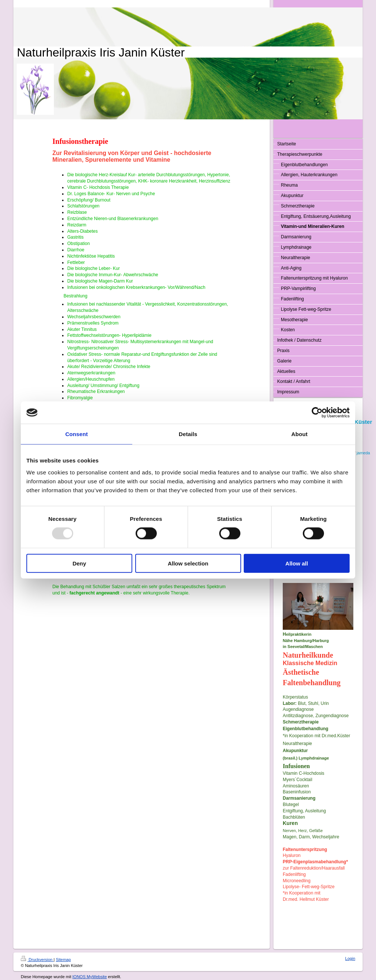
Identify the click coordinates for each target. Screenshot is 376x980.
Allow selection (188, 563)
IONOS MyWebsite (90, 977)
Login (350, 958)
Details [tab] (188, 434)
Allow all (297, 563)
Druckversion (37, 960)
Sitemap (63, 960)
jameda (363, 453)
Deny (79, 563)
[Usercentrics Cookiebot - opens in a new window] (317, 413)
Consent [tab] (77, 434)
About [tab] (299, 434)
